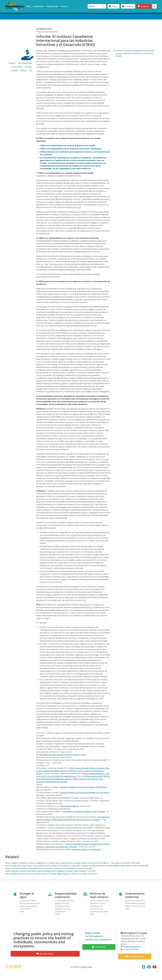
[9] (55, 378)
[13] (92, 504)
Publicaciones (52, 6)
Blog (29, 6)
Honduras (23, 70)
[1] (48, 67)
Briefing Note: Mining (69, 806)
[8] (56, 367)
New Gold (28, 67)
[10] (91, 459)
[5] (95, 326)
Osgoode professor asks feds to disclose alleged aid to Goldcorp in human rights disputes (48, 871)
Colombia (14, 70)
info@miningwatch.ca (132, 947)
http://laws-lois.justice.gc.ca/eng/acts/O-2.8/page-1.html (62, 755)
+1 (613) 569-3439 (131, 949)
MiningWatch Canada (135, 933)
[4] (44, 297)
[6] (88, 330)
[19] (42, 727)
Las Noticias (38, 6)
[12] (85, 494)
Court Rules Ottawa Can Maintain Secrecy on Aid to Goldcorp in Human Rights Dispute (47, 868)
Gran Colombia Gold (25, 63)
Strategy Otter (86, 967)
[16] (84, 600)
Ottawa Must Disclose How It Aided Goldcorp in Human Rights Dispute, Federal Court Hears (49, 874)
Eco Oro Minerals (17, 67)
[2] (80, 207)
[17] (48, 613)
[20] (46, 727)
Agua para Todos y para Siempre (86, 849)
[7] (60, 346)
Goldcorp (12, 63)
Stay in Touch (93, 933)
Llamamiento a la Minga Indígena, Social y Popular (84, 811)
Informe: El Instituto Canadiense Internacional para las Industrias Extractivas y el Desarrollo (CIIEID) (135, 53)
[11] (96, 473)
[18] (70, 714)
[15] (56, 595)
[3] (48, 234)
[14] (65, 518)
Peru (31, 70)
